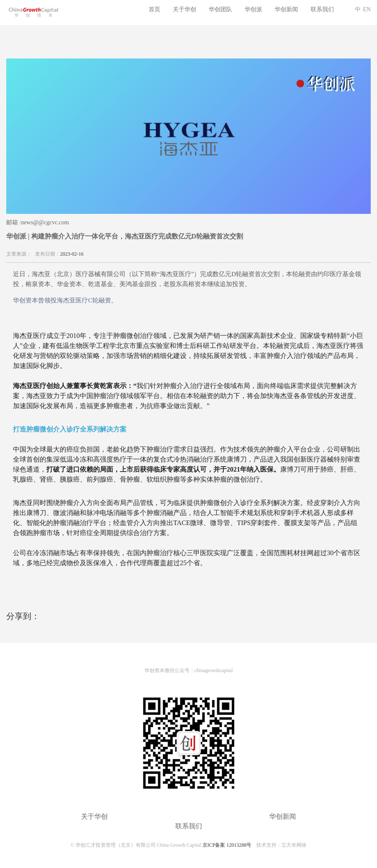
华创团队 (220, 9)
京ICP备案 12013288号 (227, 845)
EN (367, 9)
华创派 (253, 9)
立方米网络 (294, 845)
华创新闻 (286, 9)
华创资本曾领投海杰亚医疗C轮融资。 (65, 300)
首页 (154, 9)
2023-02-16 (72, 254)
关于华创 (185, 9)
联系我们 (322, 9)
